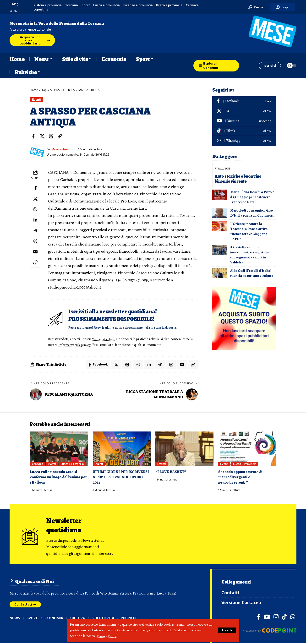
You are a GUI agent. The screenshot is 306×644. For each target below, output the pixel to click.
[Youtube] (244, 121)
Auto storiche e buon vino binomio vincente (240, 179)
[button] (227, 630)
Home (34, 90)
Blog (45, 90)
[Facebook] (244, 101)
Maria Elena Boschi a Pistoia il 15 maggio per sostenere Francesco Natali (252, 197)
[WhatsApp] (244, 141)
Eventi (37, 100)
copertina (41, 9)
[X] (244, 111)
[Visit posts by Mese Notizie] (37, 152)
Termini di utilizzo (107, 339)
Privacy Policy (107, 636)
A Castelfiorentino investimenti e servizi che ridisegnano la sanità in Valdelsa (250, 255)
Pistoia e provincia (48, 5)
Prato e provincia (169, 5)
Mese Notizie (62, 149)
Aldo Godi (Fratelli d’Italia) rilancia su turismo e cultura (252, 273)
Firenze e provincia (138, 5)
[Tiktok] (244, 131)
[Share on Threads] (51, 136)
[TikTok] (284, 617)
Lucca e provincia (107, 5)
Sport (86, 5)
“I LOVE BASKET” (171, 473)
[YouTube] (267, 617)
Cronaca (192, 5)
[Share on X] (42, 136)
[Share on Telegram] (36, 235)
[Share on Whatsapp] (36, 212)
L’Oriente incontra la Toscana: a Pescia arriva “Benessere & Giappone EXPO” (249, 231)
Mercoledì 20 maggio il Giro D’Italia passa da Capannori (252, 213)
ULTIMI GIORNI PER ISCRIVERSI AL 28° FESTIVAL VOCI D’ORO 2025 (119, 478)
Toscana (71, 5)
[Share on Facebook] (33, 136)
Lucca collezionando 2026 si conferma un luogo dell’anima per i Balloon (56, 478)
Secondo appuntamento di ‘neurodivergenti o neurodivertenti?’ (241, 478)
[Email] (36, 258)
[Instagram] (276, 617)
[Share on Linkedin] (36, 224)
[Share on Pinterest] (125, 365)
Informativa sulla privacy (85, 345)
